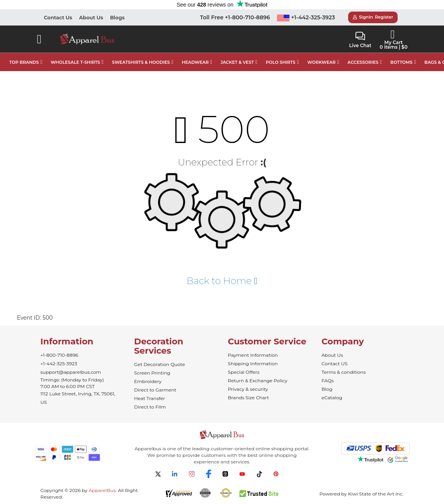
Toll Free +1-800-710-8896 (235, 17)
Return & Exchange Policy (258, 381)
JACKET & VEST (237, 62)
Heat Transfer (150, 398)
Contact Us (58, 17)
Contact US (334, 364)
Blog (327, 389)
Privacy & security (248, 389)
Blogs (117, 17)
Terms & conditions (344, 372)
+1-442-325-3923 (306, 17)
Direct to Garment (155, 390)
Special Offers (244, 372)
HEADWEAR (195, 62)
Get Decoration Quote (160, 364)
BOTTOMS (401, 62)
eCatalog (332, 398)
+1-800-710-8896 (60, 355)
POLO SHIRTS (281, 62)
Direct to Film (150, 407)
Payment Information (253, 355)
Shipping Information (253, 364)
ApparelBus (102, 490)
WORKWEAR (321, 62)
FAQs (328, 381)
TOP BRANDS (24, 62)
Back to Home (222, 281)
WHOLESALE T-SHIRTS (75, 62)
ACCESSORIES (363, 62)
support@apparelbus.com (71, 372)
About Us (91, 17)
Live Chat (360, 40)
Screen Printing (152, 373)
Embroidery (148, 381)
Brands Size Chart (248, 398)
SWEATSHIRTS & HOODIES (141, 62)
